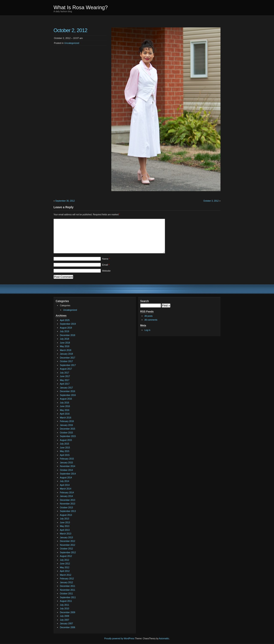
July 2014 (65, 481)
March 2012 (66, 575)
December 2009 (68, 612)
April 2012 (65, 571)
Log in (147, 330)
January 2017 (66, 388)
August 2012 (66, 556)
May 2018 (65, 346)
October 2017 (66, 361)
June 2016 (65, 406)
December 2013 (68, 500)
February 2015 (67, 459)
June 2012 (65, 564)
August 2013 (66, 515)
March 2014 (66, 489)
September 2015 (68, 436)
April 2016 (65, 414)
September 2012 (68, 553)
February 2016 (67, 421)
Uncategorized (72, 43)
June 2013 (65, 523)
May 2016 (65, 410)
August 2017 (66, 369)
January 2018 (66, 354)
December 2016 (68, 391)
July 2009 (65, 616)
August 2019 (66, 328)
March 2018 (66, 350)
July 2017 (65, 373)
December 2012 (68, 541)
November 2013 (68, 504)
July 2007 (65, 620)
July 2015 (65, 444)
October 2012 (66, 549)
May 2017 (65, 380)
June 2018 (65, 343)
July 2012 (65, 560)
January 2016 (66, 425)
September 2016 (68, 395)
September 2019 (68, 324)
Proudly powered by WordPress (119, 639)
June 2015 (65, 448)
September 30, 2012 (65, 201)
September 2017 (68, 365)
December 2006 (68, 627)
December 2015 (68, 429)
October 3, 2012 (211, 201)
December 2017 (68, 358)
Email (106, 265)
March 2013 (66, 534)
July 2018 (65, 339)
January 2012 (66, 582)
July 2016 (65, 403)
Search (144, 301)
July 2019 (65, 331)
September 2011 (68, 597)
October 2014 (66, 470)
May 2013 (65, 526)
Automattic (164, 639)
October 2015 (66, 433)
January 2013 (66, 538)
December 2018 (68, 335)
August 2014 (66, 478)
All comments (151, 320)
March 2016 (66, 418)
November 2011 (68, 590)
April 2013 (65, 530)
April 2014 (65, 485)
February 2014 (67, 493)
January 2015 (66, 463)
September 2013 (68, 511)
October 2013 (66, 508)
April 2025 (65, 320)
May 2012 (65, 567)
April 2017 (65, 384)
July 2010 (65, 609)
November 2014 (68, 466)
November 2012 (68, 545)
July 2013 (65, 519)
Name (106, 259)
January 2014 (66, 496)
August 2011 (66, 601)
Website (106, 271)
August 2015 (66, 440)
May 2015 (65, 451)
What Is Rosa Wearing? (81, 7)
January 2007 (66, 624)
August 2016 (66, 399)
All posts (149, 316)
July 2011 (65, 605)
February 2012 (67, 579)
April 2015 (65, 455)
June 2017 (65, 376)
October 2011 (66, 594)
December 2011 (68, 586)
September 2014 (68, 474)
